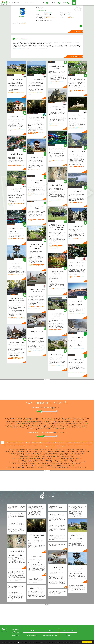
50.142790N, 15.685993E (50, 17)
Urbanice (64, 427)
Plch (64, 423)
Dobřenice (81, 418)
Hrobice (70, 420)
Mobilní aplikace (32, 635)
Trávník (24, 23)
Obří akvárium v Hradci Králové (32, 453)
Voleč (85, 427)
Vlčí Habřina (72, 427)
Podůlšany (69, 423)
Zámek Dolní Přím (21, 451)
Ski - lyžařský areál (72, 297)
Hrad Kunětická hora (16, 453)
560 (69, 14)
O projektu (32, 630)
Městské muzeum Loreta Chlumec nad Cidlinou (27, 464)
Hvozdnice (83, 420)
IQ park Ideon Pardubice (53, 460)
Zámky (11, 75)
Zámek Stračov (51, 467)
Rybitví (75, 425)
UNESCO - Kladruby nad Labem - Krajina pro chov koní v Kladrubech (26, 467)
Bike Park (56, 446)
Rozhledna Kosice (47, 453)
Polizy (21, 23)
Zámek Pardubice (47, 457)
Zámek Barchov (10, 451)
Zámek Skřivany (72, 467)
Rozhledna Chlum (54, 462)
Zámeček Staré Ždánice (26, 450)
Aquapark (31, 327)
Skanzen (51, 181)
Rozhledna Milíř (81, 450)
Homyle (29, 420)
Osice (40, 7)
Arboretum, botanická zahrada (35, 240)
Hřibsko (64, 420)
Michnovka (9, 423)
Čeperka (50, 418)
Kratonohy (39, 422)
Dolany (87, 418)
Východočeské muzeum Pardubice (30, 457)
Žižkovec (59, 429)
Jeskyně (36, 446)
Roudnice (70, 425)
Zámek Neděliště (76, 464)
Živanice (53, 429)
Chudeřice (69, 418)
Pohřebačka (83, 423)
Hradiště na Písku (56, 420)
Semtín (86, 425)
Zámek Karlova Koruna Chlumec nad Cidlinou (34, 465)
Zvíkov (65, 429)
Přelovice (24, 425)
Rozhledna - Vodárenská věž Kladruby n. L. (61, 465)
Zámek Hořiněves (83, 467)
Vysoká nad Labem (41, 429)
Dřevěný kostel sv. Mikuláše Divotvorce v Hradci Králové (43, 451)
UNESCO (51, 221)
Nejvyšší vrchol (71, 355)
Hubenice (76, 420)
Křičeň (45, 422)
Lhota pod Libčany (70, 422)
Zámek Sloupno (62, 467)
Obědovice (34, 423)
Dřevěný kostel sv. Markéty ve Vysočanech (73, 462)
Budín (25, 418)
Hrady (31, 75)
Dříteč (18, 420)
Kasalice (20, 422)
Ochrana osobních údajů (50, 635)
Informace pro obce (68, 630)
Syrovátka (40, 427)
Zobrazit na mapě (16, 93)
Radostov (45, 425)
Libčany (79, 422)
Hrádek (42, 420)
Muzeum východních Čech (77, 453)
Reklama (50, 630)
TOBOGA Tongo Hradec (69, 450)
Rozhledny (11, 259)
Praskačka (13, 425)
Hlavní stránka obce (78, 32)
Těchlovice (47, 427)
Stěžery (28, 427)
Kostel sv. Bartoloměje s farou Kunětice (54, 455)
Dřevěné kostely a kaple (13, 294)
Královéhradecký (48, 13)
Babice (7, 418)
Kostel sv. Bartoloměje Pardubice (60, 458)
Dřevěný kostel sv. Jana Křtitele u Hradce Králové (75, 451)
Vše (3, 443)
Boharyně (13, 418)
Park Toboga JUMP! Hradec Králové (63, 457)
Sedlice (80, 425)
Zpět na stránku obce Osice (77, 56)
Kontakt (68, 635)
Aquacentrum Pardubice (69, 460)
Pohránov (76, 423)
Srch (8, 427)
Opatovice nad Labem (45, 423)
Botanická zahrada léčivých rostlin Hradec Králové (27, 455)
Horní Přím (36, 420)
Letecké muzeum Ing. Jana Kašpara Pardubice (21, 462)
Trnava (59, 427)
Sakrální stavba (31, 285)
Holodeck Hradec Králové (61, 453)
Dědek (75, 418)
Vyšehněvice (31, 429)
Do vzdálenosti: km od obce (42, 408)
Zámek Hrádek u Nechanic (53, 450)
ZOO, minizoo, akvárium (33, 113)
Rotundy (30, 446)
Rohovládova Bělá (54, 425)
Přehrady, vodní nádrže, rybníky (75, 147)
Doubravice (11, 420)
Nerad (15, 423)
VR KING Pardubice (76, 458)
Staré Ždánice (15, 427)
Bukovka (44, 418)
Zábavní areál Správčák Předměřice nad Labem (56, 464)
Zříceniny (11, 112)
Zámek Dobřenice (13, 450)
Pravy (19, 425)
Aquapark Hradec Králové (74, 455)
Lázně (11, 150)
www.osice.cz (71, 17)
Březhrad (20, 418)
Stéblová (23, 427)
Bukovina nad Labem (34, 418)
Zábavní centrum (11, 224)
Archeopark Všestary (42, 462)
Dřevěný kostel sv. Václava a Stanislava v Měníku (31, 460)
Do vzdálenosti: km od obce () (40, 432)
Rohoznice (63, 425)
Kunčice (50, 422)
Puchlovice (31, 425)
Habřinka (23, 420)
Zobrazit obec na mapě (19, 49)
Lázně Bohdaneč (59, 422)
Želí (49, 429)
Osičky (54, 423)
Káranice (14, 422)
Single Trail (63, 446)
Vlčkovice (79, 427)
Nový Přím (27, 423)
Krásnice (32, 422)
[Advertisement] (47, 390)
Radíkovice (38, 425)
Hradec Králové (48, 16)
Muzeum (31, 202)
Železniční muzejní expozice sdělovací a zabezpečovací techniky (30, 458)
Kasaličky (26, 422)
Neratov (21, 423)
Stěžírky (34, 427)
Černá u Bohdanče (59, 418)
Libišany (84, 422)
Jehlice (9, 422)
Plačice (59, 423)
